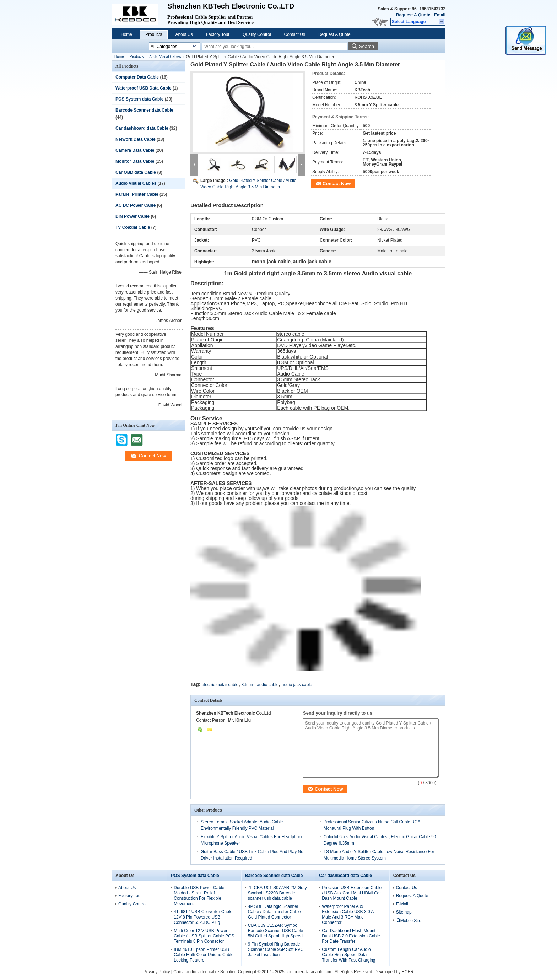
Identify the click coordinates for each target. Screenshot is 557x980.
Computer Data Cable (137, 77)
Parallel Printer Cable (137, 194)
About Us (184, 34)
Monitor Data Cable (135, 161)
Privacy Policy (157, 972)
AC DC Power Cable (136, 205)
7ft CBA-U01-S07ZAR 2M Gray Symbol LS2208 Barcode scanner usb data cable (277, 893)
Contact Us (295, 34)
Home (126, 34)
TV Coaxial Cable (133, 227)
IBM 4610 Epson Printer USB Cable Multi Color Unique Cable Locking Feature (204, 955)
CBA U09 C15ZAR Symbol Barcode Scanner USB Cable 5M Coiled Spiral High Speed (275, 931)
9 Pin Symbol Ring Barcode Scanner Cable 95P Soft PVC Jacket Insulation (276, 949)
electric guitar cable (220, 685)
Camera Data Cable (135, 150)
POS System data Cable (139, 99)
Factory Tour (218, 34)
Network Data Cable (136, 139)
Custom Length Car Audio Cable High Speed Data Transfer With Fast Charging (348, 955)
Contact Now (337, 184)
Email (440, 15)
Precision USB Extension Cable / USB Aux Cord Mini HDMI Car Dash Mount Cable (352, 893)
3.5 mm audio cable (260, 685)
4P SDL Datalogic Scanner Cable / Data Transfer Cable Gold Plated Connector (274, 912)
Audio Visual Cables (165, 57)
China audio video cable (196, 972)
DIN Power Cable (133, 216)
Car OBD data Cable (136, 172)
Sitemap (404, 912)
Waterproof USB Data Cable (144, 88)
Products (154, 34)
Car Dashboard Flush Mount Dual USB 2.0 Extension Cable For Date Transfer (351, 936)
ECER (408, 972)
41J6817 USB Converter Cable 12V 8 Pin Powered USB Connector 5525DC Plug (203, 917)
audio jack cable (297, 685)
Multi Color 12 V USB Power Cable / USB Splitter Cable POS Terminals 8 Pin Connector (204, 936)
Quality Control (257, 34)
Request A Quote (413, 15)
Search (367, 46)
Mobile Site (409, 921)
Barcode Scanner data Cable (144, 110)
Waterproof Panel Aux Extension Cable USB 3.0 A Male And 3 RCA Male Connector (348, 914)
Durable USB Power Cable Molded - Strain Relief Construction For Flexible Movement (199, 896)
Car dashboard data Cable (142, 128)
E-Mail (402, 904)
